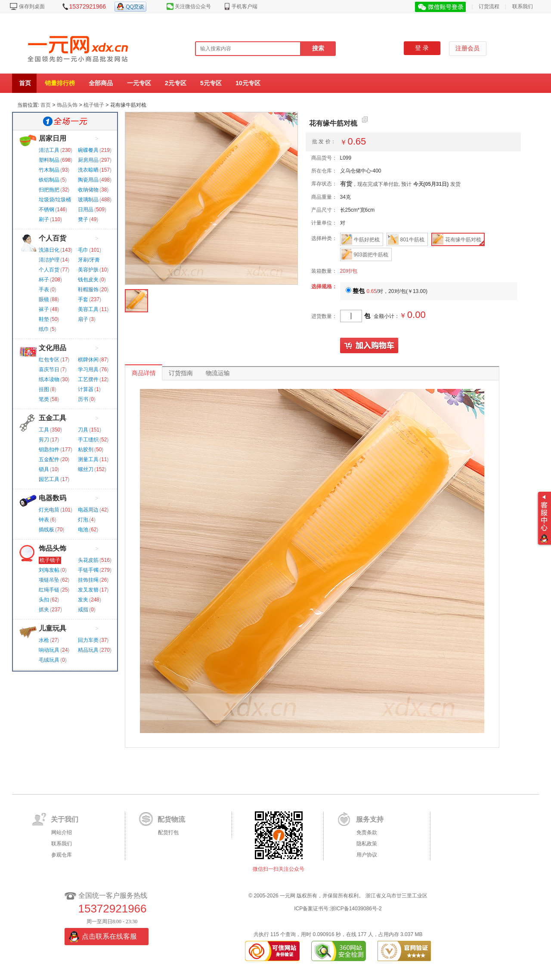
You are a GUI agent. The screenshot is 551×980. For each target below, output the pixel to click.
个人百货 (53, 238)
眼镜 (44, 299)
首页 (25, 83)
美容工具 (88, 309)
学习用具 (88, 370)
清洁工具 (49, 150)
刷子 (44, 219)
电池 (83, 530)
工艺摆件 (88, 379)
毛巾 (83, 250)
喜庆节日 (49, 370)
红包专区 (49, 360)
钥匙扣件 (49, 450)
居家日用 (53, 138)
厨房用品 (88, 160)
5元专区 (211, 83)
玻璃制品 (88, 200)
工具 (44, 430)
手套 (83, 299)
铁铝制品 (49, 180)
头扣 (44, 600)
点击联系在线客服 (109, 936)
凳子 (83, 219)
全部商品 (101, 83)
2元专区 (176, 83)
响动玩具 (49, 650)
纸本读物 (49, 379)
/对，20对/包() (387, 291)
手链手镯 (88, 570)
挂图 (44, 389)
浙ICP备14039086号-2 (356, 909)
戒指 (83, 610)
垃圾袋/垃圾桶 (55, 200)
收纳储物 (88, 190)
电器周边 (88, 510)
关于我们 (65, 819)
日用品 (86, 210)
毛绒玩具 (49, 660)
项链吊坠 (49, 580)
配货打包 (168, 832)
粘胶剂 (86, 450)
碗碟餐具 (88, 150)
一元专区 (139, 83)
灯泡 (83, 520)
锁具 (44, 469)
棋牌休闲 (88, 360)
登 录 (422, 48)
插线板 (46, 530)
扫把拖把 (49, 190)
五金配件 (49, 459)
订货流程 (489, 6)
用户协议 (367, 855)
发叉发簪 (88, 590)
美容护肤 (88, 270)
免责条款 (367, 832)
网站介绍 (62, 832)
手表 (44, 290)
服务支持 (370, 819)
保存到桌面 (32, 6)
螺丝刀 (86, 469)
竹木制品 (49, 170)
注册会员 (467, 48)
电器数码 (53, 498)
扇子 (83, 319)
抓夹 (44, 610)
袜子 (44, 309)
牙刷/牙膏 (89, 260)
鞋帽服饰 (88, 290)
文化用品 (53, 348)
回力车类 (88, 640)
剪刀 (44, 440)
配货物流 (171, 819)
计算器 (86, 389)
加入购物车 (369, 346)
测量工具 (88, 459)
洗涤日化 (49, 250)
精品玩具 (88, 650)
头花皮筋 (88, 560)
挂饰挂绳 (88, 580)
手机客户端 (245, 6)
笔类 (44, 399)
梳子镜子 (94, 105)
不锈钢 (46, 210)
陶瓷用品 (88, 180)
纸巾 (44, 329)
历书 (83, 399)
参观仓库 (62, 855)
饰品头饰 (67, 105)
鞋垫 (44, 319)
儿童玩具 (53, 628)
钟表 (44, 520)
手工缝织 (88, 440)
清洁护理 (49, 260)
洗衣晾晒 (88, 170)
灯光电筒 (49, 510)
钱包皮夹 (88, 280)
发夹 (83, 600)
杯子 (44, 280)
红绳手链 (49, 590)
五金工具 (53, 418)
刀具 (83, 430)
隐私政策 (367, 844)
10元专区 (248, 83)
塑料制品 (49, 160)
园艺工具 (49, 479)
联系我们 (523, 6)
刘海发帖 (49, 570)
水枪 (44, 640)
